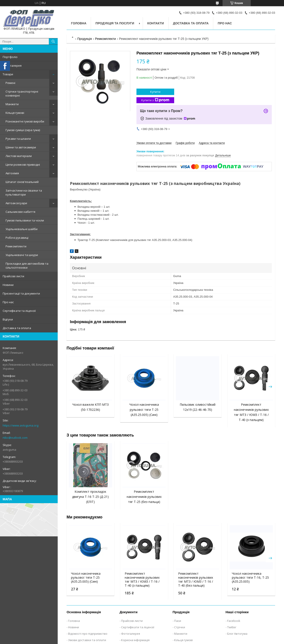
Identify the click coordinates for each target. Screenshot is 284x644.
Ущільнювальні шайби (22, 229)
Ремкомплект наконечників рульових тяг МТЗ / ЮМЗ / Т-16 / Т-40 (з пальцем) (142, 580)
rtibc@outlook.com (15, 438)
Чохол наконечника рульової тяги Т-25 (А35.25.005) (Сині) (144, 410)
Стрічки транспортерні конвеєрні (22, 93)
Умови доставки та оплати (87, 640)
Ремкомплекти (16, 246)
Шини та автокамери (21, 147)
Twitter (232, 627)
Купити (155, 92)
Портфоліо (10, 57)
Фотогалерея (12, 66)
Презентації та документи (21, 293)
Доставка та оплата (17, 328)
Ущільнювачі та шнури (22, 255)
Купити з (155, 100)
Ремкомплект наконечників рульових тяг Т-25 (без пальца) (144, 497)
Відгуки (8, 319)
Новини (8, 285)
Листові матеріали (19, 156)
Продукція (84, 39)
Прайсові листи (13, 276)
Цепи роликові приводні (23, 165)
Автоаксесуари (16, 203)
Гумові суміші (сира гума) (23, 130)
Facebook (234, 621)
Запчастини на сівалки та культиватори (24, 192)
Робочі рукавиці (17, 238)
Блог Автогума (237, 634)
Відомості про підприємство (88, 634)
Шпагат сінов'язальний (22, 182)
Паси (178, 621)
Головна (79, 23)
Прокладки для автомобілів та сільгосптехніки (27, 266)
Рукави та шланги (18, 139)
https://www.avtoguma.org (21, 425)
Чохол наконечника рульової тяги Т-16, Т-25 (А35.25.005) (250, 578)
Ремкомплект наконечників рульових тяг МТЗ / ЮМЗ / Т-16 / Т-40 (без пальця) (196, 580)
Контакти (156, 23)
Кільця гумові (15, 113)
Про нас (8, 302)
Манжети (12, 104)
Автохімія (12, 173)
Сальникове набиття (20, 212)
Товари (8, 74)
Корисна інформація (135, 640)
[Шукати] (53, 41)
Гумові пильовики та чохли (25, 220)
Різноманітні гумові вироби (25, 121)
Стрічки (180, 627)
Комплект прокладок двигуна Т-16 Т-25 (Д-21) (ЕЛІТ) (90, 497)
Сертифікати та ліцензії (19, 311)
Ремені (10, 83)
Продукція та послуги (115, 23)
